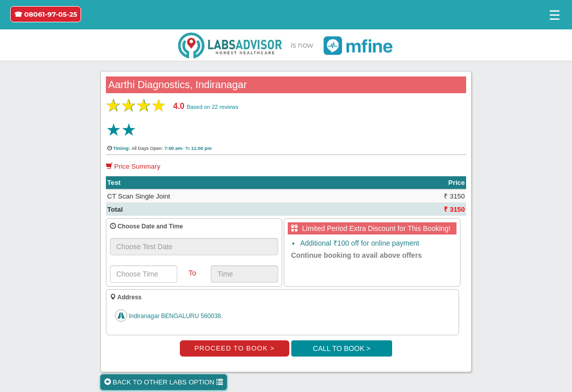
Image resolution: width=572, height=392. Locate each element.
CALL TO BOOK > (342, 348)
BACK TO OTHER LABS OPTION (164, 382)
